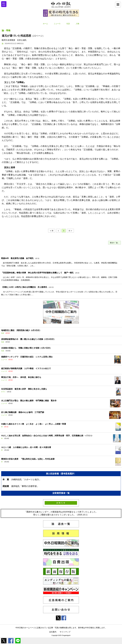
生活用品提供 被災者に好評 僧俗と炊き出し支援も (24, 389)
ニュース (57, 24)
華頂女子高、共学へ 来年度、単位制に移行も (21, 377)
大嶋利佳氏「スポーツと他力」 (26, 480)
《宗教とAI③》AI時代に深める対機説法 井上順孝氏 (24, 287)
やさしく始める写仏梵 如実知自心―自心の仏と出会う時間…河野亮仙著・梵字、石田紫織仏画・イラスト (47, 436)
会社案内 (53, 632)
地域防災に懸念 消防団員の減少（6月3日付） (21, 330)
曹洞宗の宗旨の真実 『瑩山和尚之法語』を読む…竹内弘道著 (28, 459)
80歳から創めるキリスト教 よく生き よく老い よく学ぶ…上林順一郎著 (34, 424)
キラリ (3, 392)
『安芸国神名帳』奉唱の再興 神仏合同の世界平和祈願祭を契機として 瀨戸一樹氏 (37, 273)
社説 (68, 24)
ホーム (45, 24)
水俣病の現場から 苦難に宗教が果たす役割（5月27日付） (26, 348)
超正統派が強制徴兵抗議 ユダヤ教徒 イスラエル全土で (26, 368)
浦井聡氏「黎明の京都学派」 (25, 486)
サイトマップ (65, 632)
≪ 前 (52, 231)
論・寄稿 (6, 30)
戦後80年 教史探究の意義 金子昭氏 (17, 258)
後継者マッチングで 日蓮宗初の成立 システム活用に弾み (27, 357)
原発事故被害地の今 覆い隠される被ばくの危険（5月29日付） (28, 339)
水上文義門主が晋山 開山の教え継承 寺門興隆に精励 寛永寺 (29, 401)
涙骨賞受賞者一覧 (61, 493)
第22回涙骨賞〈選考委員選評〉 (61, 474)
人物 (77, 24)
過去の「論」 (114, 243)
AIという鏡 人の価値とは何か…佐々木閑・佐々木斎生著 (26, 447)
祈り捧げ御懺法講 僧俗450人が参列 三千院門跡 (23, 412)
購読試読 (4, 4)
